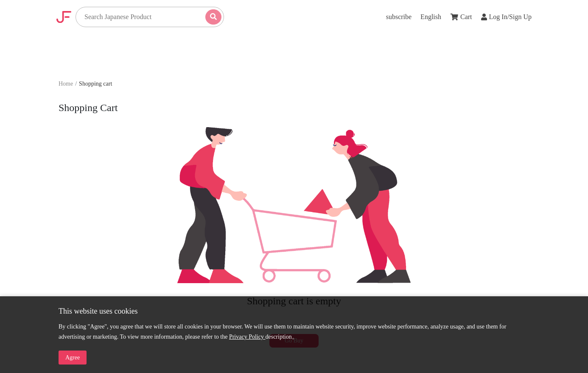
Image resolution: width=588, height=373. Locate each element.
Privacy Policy (247, 337)
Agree (73, 358)
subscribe (399, 17)
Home (66, 84)
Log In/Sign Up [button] (506, 17)
